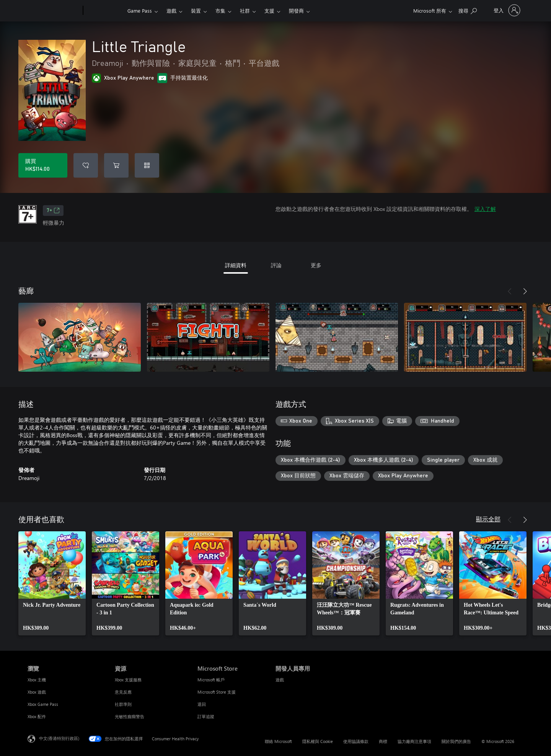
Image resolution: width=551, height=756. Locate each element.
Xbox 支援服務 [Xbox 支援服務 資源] (128, 680)
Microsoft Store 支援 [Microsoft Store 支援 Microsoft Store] (217, 692)
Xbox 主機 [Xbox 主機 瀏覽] (37, 680)
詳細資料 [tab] (236, 265)
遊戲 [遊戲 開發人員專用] (280, 680)
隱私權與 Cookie (318, 741)
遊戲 (171, 11)
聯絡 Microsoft (278, 741)
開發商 (296, 11)
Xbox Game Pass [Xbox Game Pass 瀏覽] (43, 704)
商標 (383, 741)
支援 (269, 11)
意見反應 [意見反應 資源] (123, 692)
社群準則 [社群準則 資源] (123, 704)
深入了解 (485, 209)
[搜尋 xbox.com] (468, 10)
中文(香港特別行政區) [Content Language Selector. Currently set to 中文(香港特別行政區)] (59, 738)
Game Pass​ (140, 11)
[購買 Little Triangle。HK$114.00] (43, 165)
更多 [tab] (316, 265)
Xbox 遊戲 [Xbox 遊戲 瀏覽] (37, 692)
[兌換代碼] (147, 165)
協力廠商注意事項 (414, 741)
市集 (220, 11)
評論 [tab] (276, 265)
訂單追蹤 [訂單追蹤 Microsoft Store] (206, 716)
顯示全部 (488, 519)
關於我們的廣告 (456, 741)
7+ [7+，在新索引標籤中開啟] (53, 211)
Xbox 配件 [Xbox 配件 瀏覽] (37, 716)
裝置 (196, 11)
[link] (52, 583)
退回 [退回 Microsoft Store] (202, 704)
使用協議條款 (356, 741)
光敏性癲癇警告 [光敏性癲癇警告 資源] (130, 716)
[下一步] (525, 291)
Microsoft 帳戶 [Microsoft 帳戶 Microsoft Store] (211, 680)
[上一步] (510, 291)
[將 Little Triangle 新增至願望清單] (86, 165)
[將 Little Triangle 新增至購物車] (116, 165)
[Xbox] (104, 11)
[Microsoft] (54, 11)
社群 (245, 11)
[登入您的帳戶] (506, 10)
